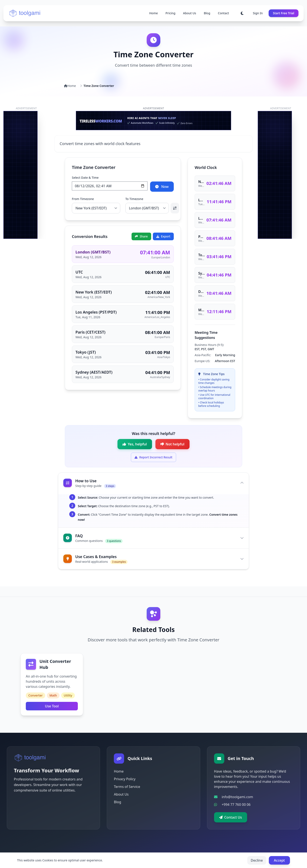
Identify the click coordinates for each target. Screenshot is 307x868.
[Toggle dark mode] (242, 13)
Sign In (258, 13)
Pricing (170, 13)
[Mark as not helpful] (172, 444)
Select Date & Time (85, 178)
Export (163, 236)
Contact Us (231, 817)
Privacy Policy (125, 779)
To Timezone (134, 199)
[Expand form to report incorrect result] (153, 457)
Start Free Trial (284, 13)
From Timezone (83, 199)
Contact (223, 13)
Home (153, 13)
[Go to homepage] (25, 13)
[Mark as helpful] (135, 444)
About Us (190, 13)
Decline (257, 860)
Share (141, 236)
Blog (207, 13)
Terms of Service (127, 787)
